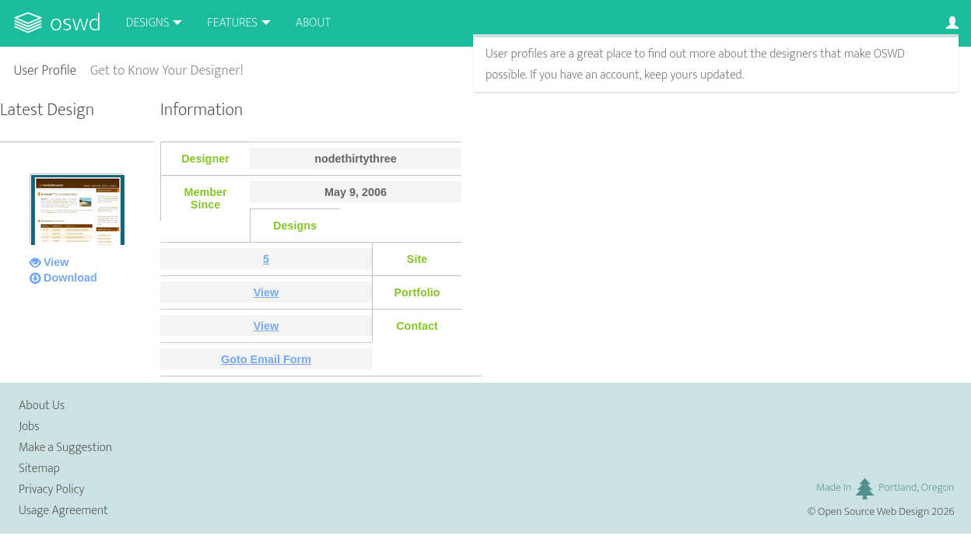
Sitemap (39, 469)
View (56, 262)
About (313, 23)
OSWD (75, 23)
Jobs (29, 427)
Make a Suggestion (65, 448)
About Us (42, 406)
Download (70, 278)
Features (232, 23)
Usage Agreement (63, 511)
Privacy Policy (51, 490)
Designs (148, 23)
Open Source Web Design (873, 512)
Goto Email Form (266, 359)
